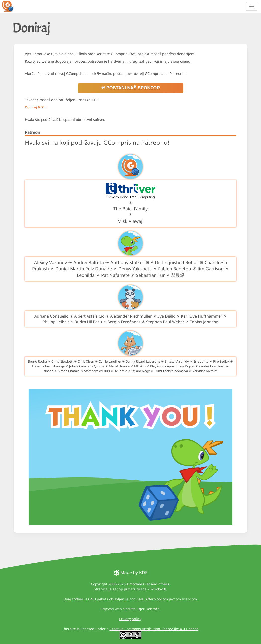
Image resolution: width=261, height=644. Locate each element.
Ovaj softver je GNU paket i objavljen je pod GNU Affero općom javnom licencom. (131, 599)
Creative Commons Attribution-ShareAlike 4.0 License (154, 629)
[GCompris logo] (11, 6)
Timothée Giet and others (148, 584)
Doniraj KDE (35, 107)
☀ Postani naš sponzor (131, 88)
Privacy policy (130, 619)
